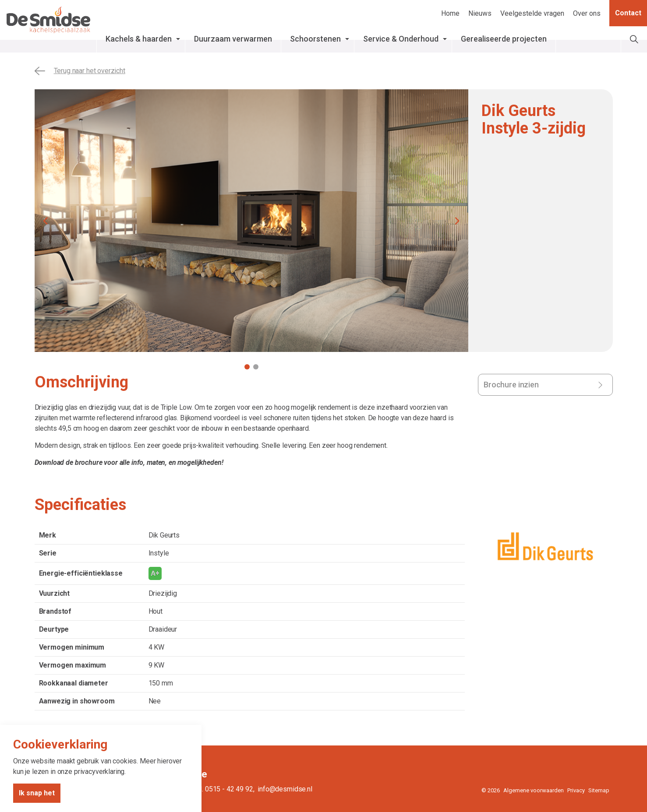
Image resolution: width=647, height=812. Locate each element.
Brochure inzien (511, 385)
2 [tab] (256, 367)
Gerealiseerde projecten (534, 39)
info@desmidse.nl (285, 789)
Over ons (587, 13)
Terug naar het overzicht (80, 71)
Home (450, 13)
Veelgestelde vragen (532, 13)
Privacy (576, 790)
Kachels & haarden (169, 39)
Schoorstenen (346, 39)
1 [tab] (247, 367)
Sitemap (599, 790)
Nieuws (480, 13)
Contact (628, 13)
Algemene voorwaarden (534, 790)
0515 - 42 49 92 (229, 789)
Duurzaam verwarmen (264, 39)
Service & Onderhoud (431, 39)
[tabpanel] (251, 221)
